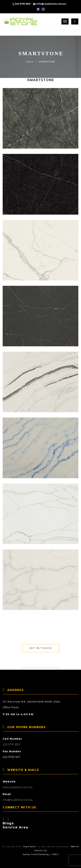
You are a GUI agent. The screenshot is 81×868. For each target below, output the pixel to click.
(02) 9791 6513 (11, 744)
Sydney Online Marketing (36, 854)
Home (30, 62)
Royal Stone (29, 846)
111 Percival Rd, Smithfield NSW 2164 (32, 702)
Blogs (8, 823)
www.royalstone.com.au (17, 787)
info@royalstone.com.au (18, 800)
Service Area (15, 827)
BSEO (56, 854)
